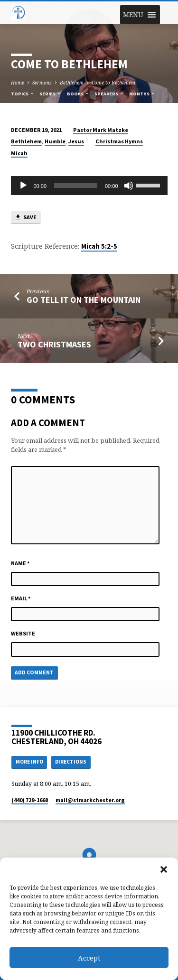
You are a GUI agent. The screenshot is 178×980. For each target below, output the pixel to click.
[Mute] (129, 186)
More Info (29, 762)
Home (18, 83)
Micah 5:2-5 (99, 246)
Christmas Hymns (119, 141)
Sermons (42, 83)
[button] (164, 869)
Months (142, 94)
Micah (19, 153)
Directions (71, 762)
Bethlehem (72, 83)
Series (51, 94)
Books (78, 94)
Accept (89, 958)
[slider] (76, 186)
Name (20, 563)
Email (21, 598)
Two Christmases (54, 344)
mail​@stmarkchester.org (90, 800)
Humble (55, 141)
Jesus (76, 141)
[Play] (23, 186)
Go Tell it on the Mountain (84, 300)
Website (23, 633)
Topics (23, 94)
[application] (89, 186)
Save (26, 218)
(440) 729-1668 (30, 800)
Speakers (109, 94)
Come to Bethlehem (113, 83)
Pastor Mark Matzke (101, 130)
